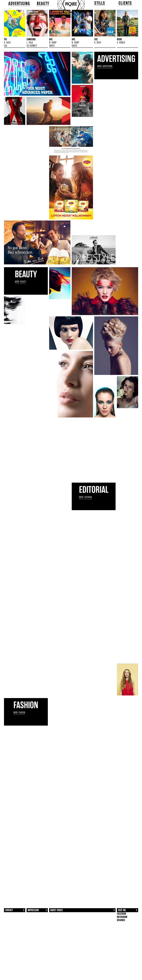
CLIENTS (125, 3)
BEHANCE (121, 920)
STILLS (100, 3)
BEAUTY (43, 4)
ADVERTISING (19, 4)
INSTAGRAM (122, 917)
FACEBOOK (121, 914)
